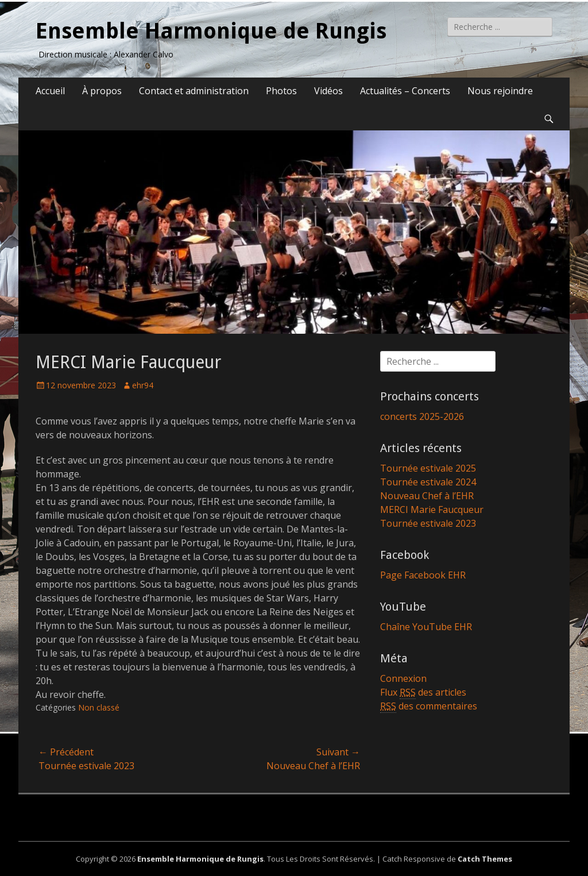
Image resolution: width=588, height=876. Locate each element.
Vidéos (328, 91)
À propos (102, 91)
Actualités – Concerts (405, 91)
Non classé (99, 707)
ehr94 (143, 385)
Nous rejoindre (500, 91)
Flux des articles (423, 692)
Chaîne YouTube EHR (426, 627)
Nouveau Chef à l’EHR (427, 496)
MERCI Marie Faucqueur (432, 510)
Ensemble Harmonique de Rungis (211, 31)
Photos (281, 91)
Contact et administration (194, 91)
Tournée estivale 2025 (428, 468)
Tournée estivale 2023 (428, 523)
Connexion (403, 678)
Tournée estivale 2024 (428, 482)
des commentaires (429, 706)
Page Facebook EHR (423, 575)
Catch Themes (485, 859)
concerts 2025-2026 (422, 416)
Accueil (50, 91)
